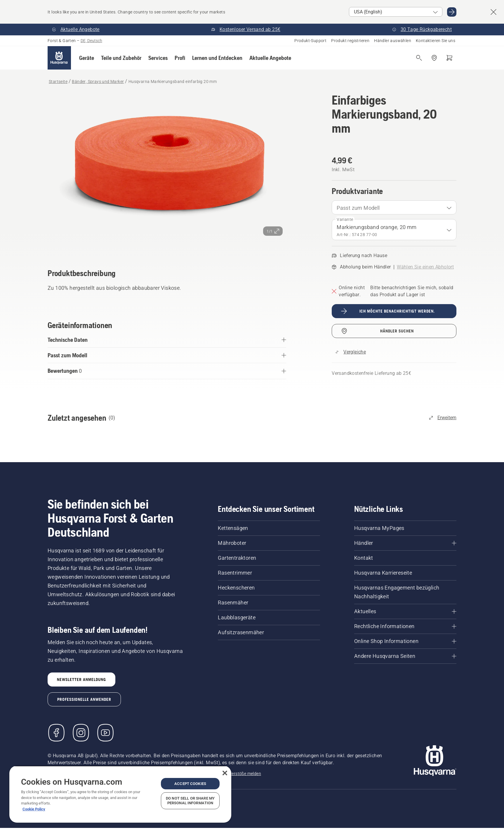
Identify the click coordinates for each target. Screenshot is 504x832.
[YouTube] (105, 733)
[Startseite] (59, 58)
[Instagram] (81, 733)
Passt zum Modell (358, 208)
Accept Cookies (190, 784)
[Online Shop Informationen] (405, 641)
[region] (120, 794)
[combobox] (394, 207)
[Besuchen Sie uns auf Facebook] (56, 733)
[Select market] (396, 12)
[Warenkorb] (449, 58)
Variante (345, 219)
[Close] (225, 773)
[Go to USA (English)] (452, 12)
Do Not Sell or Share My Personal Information (190, 801)
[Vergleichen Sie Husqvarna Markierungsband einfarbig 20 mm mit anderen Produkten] (351, 352)
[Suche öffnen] (419, 58)
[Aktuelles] (405, 611)
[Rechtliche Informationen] (405, 626)
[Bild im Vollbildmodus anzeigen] (167, 173)
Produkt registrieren (350, 41)
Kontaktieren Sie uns (436, 41)
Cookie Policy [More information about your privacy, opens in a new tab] (34, 809)
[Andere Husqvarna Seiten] (405, 656)
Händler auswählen (393, 41)
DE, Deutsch (91, 41)
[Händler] (405, 543)
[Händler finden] (434, 58)
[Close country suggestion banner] (493, 12)
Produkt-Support (310, 41)
